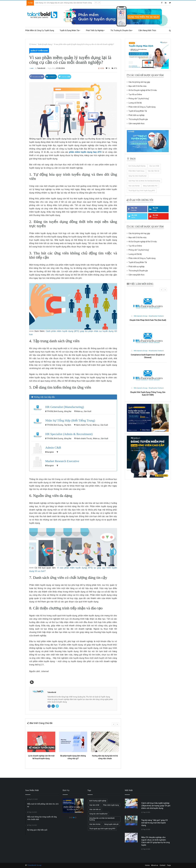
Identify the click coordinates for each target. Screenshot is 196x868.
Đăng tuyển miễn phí (150, 186)
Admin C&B (53, 448)
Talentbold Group (35, 865)
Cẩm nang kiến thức (147, 30)
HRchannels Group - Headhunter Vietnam (147, 316)
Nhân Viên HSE (148, 392)
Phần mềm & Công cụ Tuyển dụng (40, 30)
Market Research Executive (62, 461)
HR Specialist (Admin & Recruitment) (69, 434)
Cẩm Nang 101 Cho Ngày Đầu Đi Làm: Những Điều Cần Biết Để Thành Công (63, 3)
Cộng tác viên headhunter (138, 176)
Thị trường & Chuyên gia (122, 30)
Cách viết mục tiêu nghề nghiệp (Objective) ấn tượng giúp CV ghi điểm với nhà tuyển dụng (156, 806)
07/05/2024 (60, 68)
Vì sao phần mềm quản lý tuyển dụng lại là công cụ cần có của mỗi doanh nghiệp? (84, 44)
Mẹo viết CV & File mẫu (137, 86)
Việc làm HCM (154, 166)
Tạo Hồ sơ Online (134, 94)
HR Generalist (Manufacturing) (65, 407)
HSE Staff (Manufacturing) (148, 357)
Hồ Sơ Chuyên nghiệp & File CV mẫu (142, 90)
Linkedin (51, 77)
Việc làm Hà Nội (134, 186)
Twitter (64, 77)
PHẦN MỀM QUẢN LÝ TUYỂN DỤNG (73, 808)
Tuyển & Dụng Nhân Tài (70, 30)
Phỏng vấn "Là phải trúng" (138, 99)
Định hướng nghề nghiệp (137, 166)
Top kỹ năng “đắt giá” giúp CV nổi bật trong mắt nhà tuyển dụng (155, 823)
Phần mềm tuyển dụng (136, 171)
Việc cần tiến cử (154, 171)
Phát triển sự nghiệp (95, 30)
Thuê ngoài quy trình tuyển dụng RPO (142, 191)
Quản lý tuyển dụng (45, 44)
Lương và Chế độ (134, 103)
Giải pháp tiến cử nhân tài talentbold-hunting (144, 181)
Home (34, 44)
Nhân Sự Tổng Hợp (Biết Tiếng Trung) (70, 420)
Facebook (37, 77)
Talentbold (41, 68)
